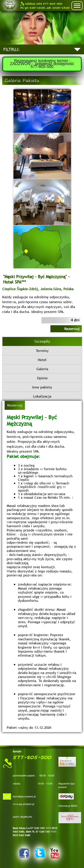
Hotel (42, 360)
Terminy (42, 351)
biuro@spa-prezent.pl (24, 797)
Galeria (42, 369)
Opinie (42, 378)
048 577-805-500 (41, 4)
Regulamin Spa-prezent (67, 785)
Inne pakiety (42, 387)
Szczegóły (42, 341)
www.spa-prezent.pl (24, 804)
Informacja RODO (68, 806)
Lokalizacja (42, 396)
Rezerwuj (72, 329)
